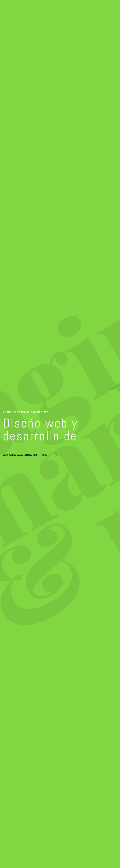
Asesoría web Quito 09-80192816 (30, 455)
